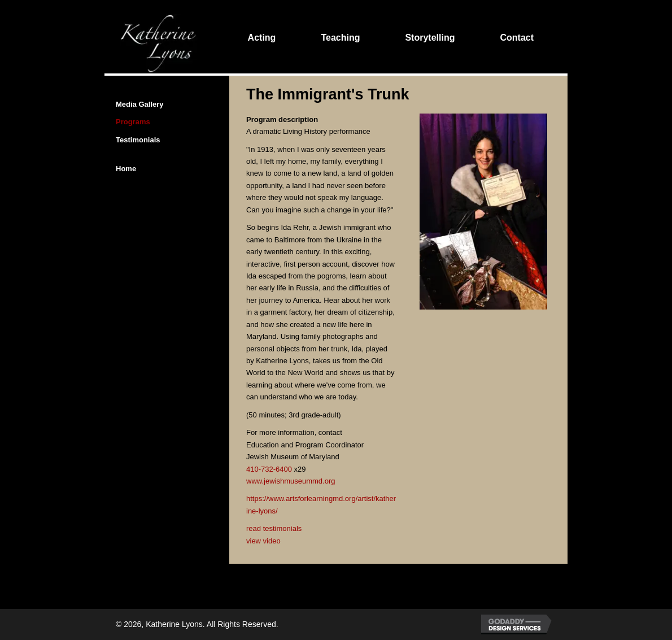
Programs (133, 122)
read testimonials (274, 528)
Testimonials (138, 140)
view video (263, 541)
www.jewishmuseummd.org (291, 481)
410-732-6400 (269, 469)
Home (126, 169)
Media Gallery (140, 104)
